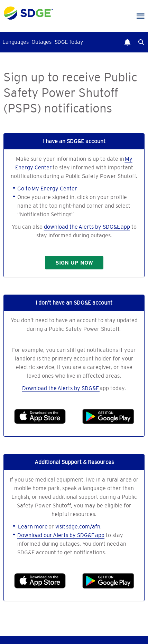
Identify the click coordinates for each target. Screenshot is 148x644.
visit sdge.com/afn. (78, 526)
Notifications (127, 42)
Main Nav (141, 16)
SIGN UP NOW (74, 263)
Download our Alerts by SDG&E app (61, 535)
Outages (41, 42)
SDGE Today (69, 42)
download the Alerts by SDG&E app (87, 227)
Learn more (33, 526)
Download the (40, 388)
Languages (15, 42)
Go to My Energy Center (47, 188)
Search (141, 42)
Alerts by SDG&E (78, 388)
